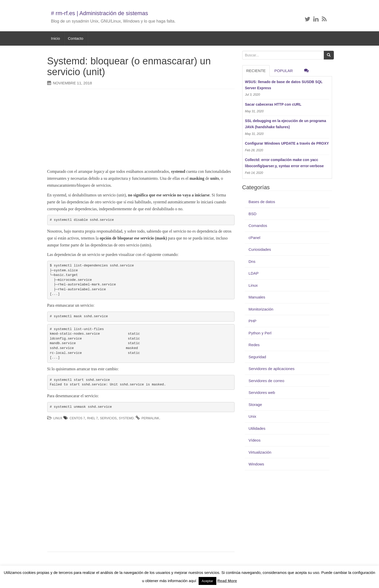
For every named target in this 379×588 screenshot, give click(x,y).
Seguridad (257, 357)
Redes (254, 345)
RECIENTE (256, 71)
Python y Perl (260, 333)
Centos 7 (77, 418)
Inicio (56, 38)
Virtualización (260, 452)
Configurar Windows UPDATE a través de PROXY (287, 143)
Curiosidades (260, 249)
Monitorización (261, 309)
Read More (227, 581)
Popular (284, 71)
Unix (252, 416)
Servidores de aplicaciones (272, 369)
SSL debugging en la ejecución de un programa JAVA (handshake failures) (286, 124)
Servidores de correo (266, 381)
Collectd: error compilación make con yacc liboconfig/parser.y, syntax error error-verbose (284, 163)
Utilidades (257, 428)
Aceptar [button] (207, 581)
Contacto (76, 38)
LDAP (254, 273)
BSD (253, 214)
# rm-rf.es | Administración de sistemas (100, 13)
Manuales (257, 297)
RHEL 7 (93, 418)
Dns (252, 261)
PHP (253, 321)
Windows (256, 464)
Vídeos (255, 440)
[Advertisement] (133, 130)
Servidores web (262, 392)
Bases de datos (262, 202)
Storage (255, 405)
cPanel (255, 238)
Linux (58, 418)
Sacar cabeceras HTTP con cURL (273, 104)
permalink (150, 418)
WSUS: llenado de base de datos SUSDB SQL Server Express (284, 85)
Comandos (258, 226)
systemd (126, 418)
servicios (108, 418)
